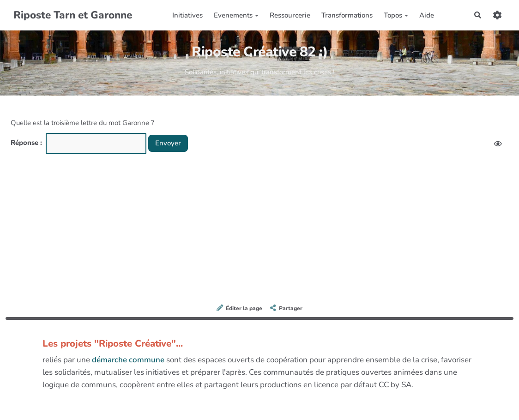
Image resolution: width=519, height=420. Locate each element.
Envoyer (168, 143)
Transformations (347, 15)
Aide (427, 15)
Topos (396, 15)
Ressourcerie (290, 15)
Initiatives (187, 15)
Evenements (236, 15)
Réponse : (27, 143)
